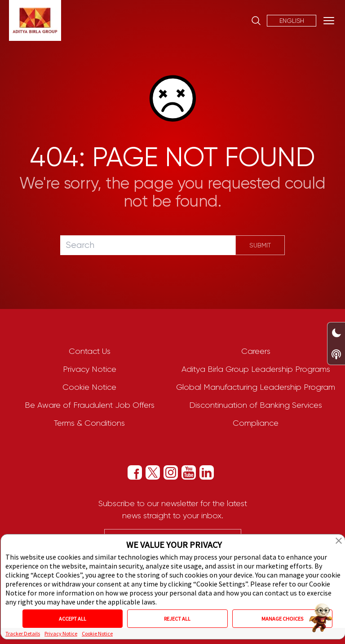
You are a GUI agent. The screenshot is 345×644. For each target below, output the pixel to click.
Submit (260, 245)
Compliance (256, 423)
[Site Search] (256, 21)
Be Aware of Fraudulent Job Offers (90, 405)
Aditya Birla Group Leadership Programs (256, 369)
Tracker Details (23, 633)
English (292, 21)
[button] (339, 541)
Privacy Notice (90, 369)
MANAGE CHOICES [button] (282, 619)
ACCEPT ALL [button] (73, 619)
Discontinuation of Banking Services (256, 405)
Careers (256, 351)
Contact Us (90, 351)
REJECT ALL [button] (177, 619)
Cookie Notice (89, 387)
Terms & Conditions (89, 423)
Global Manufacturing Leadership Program (256, 387)
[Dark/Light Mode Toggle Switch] (336, 333)
